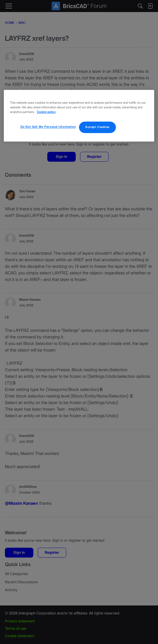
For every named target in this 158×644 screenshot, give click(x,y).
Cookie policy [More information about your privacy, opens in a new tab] (46, 113)
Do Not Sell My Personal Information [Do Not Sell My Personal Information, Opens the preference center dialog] (48, 127)
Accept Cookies (97, 127)
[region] (79, 116)
